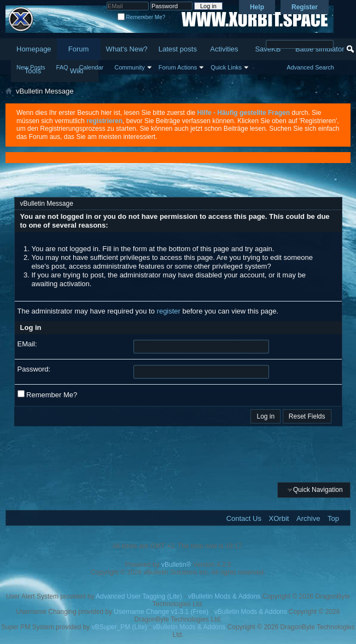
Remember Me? (141, 17)
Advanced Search (310, 67)
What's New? (127, 49)
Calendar (92, 67)
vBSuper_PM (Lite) (119, 627)
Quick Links (226, 67)
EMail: (27, 344)
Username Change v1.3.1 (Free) (161, 612)
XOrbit (279, 518)
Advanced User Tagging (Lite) (139, 596)
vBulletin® (176, 565)
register (169, 311)
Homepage (34, 49)
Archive (308, 518)
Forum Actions (178, 67)
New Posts (31, 67)
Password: (34, 369)
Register (305, 7)
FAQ (62, 67)
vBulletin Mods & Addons (224, 596)
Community (130, 67)
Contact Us (244, 518)
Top (333, 518)
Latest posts (178, 49)
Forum (79, 49)
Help (257, 7)
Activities (224, 49)
